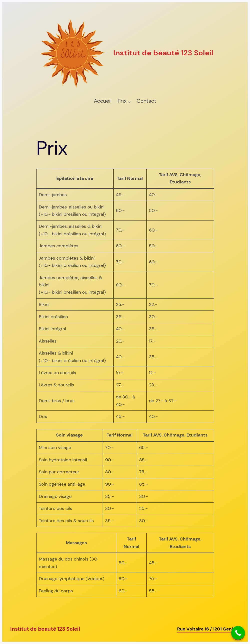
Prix (122, 101)
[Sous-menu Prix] (129, 101)
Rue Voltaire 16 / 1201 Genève (208, 629)
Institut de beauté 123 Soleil (45, 629)
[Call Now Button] (238, 633)
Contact (146, 101)
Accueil (103, 101)
